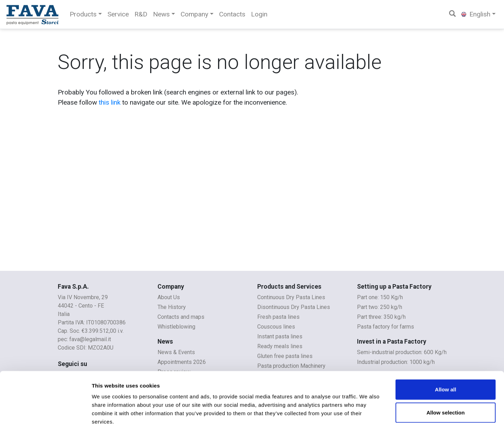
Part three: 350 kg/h (381, 317)
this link (110, 102)
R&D (141, 14)
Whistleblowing (176, 327)
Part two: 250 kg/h (380, 307)
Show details (367, 415)
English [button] (476, 14)
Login (259, 14)
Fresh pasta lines (278, 317)
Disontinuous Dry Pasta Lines (294, 307)
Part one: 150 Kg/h (380, 297)
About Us (169, 297)
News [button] (161, 14)
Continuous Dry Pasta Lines (291, 297)
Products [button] (83, 14)
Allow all (446, 355)
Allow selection (445, 378)
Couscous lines (276, 327)
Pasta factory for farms (386, 327)
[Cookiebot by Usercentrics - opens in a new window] (45, 415)
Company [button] (194, 14)
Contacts (232, 14)
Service (118, 14)
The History (172, 307)
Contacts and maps (181, 317)
